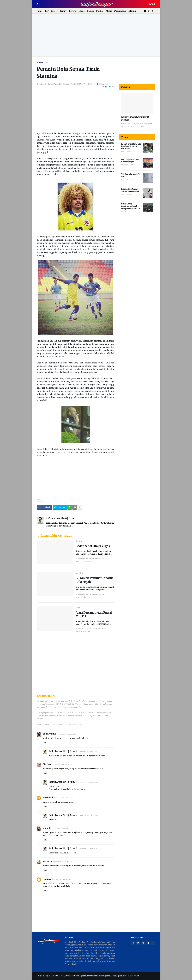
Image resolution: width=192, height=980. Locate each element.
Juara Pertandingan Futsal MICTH (94, 614)
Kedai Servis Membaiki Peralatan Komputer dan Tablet (131, 146)
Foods (82, 11)
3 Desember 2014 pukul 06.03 (88, 782)
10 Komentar (104, 84)
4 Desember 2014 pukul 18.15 (63, 862)
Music (109, 11)
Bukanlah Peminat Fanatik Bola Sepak (94, 580)
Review (73, 11)
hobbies (79, 573)
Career (54, 11)
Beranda (40, 62)
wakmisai (48, 798)
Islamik (132, 11)
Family (63, 11)
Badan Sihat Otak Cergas (93, 546)
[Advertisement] (96, 35)
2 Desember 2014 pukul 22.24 (67, 734)
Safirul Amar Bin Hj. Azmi (60, 518)
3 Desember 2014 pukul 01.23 (64, 798)
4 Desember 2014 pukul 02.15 (62, 828)
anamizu (47, 861)
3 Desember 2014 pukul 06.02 (88, 752)
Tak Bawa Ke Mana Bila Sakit (131, 175)
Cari (151, 4)
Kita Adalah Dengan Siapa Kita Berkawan (130, 190)
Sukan (47, 62)
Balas (45, 743)
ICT (47, 11)
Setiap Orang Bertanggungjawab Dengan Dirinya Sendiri (131, 206)
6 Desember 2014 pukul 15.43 (64, 879)
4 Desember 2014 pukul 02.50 (88, 849)
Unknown (48, 879)
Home (40, 11)
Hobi (78, 608)
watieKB (47, 828)
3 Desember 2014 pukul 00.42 (63, 765)
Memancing (120, 11)
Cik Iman (47, 764)
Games (90, 11)
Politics (100, 11)
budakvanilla (50, 734)
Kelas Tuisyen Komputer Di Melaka (135, 118)
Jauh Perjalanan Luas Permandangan (130, 161)
